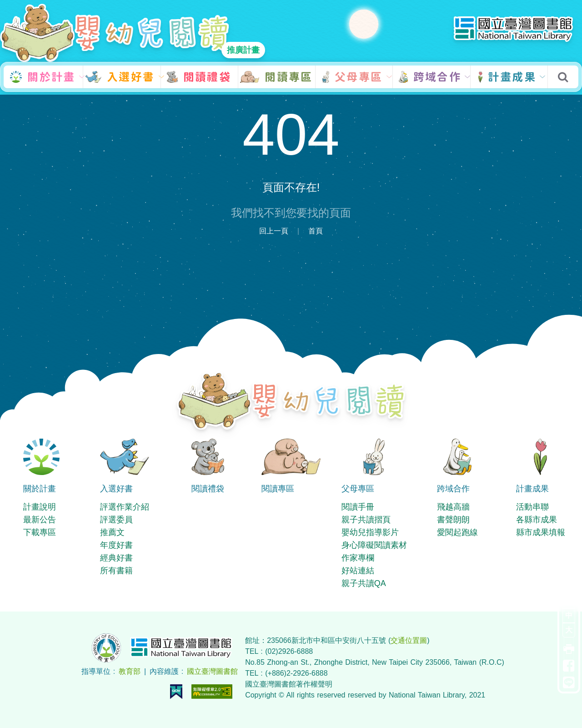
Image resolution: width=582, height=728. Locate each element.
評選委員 (116, 520)
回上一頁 (274, 231)
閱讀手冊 (358, 507)
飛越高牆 (453, 507)
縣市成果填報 (541, 532)
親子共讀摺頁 (366, 520)
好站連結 (358, 571)
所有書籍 (116, 571)
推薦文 (112, 532)
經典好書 (116, 558)
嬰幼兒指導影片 (370, 532)
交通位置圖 (409, 640)
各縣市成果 (537, 520)
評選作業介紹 (125, 507)
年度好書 (116, 545)
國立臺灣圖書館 (212, 671)
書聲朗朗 (453, 520)
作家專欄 (358, 558)
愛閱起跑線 (457, 532)
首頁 (316, 231)
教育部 (130, 671)
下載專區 (40, 532)
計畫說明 (40, 507)
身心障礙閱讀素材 (374, 545)
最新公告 (40, 520)
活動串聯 (532, 507)
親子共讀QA (364, 583)
